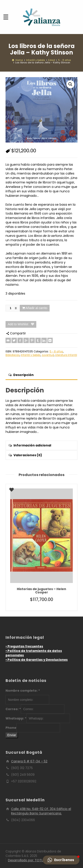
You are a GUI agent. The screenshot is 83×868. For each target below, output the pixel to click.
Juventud (48, 355)
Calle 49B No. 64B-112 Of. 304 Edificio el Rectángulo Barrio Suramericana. (41, 811)
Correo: (13, 709)
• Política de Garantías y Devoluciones (37, 660)
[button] (70, 84)
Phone (11, 728)
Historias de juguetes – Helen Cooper (41, 591)
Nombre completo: (23, 691)
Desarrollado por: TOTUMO (28, 860)
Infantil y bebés (31, 355)
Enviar (12, 735)
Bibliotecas (13, 355)
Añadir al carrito (37, 308)
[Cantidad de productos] (12, 308)
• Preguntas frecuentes (24, 646)
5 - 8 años (56, 352)
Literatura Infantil (66, 355)
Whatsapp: (16, 718)
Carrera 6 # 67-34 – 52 (29, 761)
